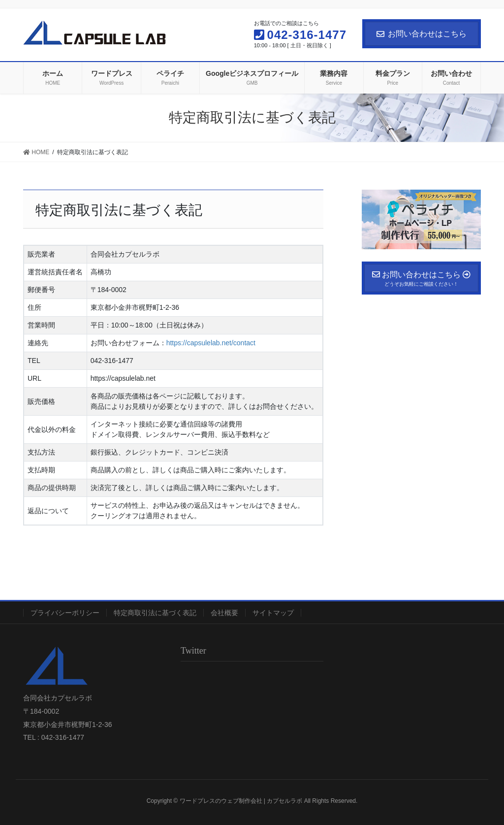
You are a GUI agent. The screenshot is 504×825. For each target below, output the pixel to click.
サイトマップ (273, 613)
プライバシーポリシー (65, 613)
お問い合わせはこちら (422, 34)
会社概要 (224, 613)
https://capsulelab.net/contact (211, 343)
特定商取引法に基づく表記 (155, 613)
